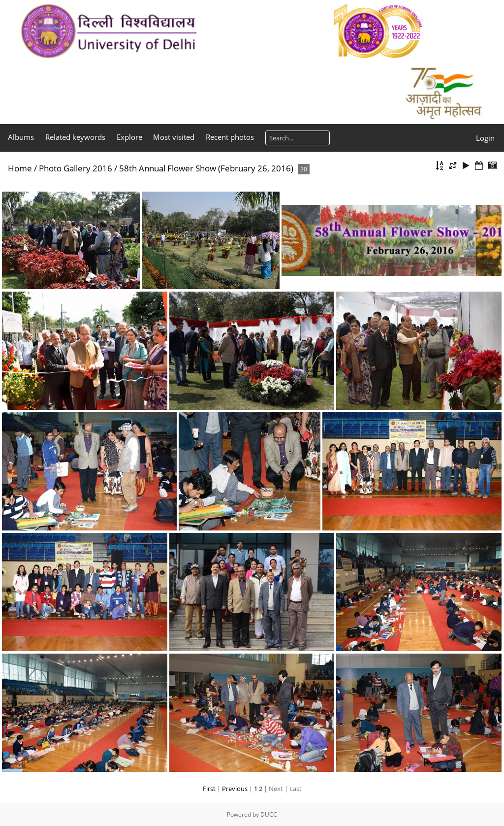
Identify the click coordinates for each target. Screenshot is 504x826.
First (209, 789)
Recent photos (230, 137)
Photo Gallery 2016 (76, 168)
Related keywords (75, 137)
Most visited (174, 137)
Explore (129, 137)
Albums (21, 137)
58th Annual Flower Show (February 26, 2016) (206, 168)
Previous (235, 789)
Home (20, 168)
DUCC (269, 814)
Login (485, 138)
